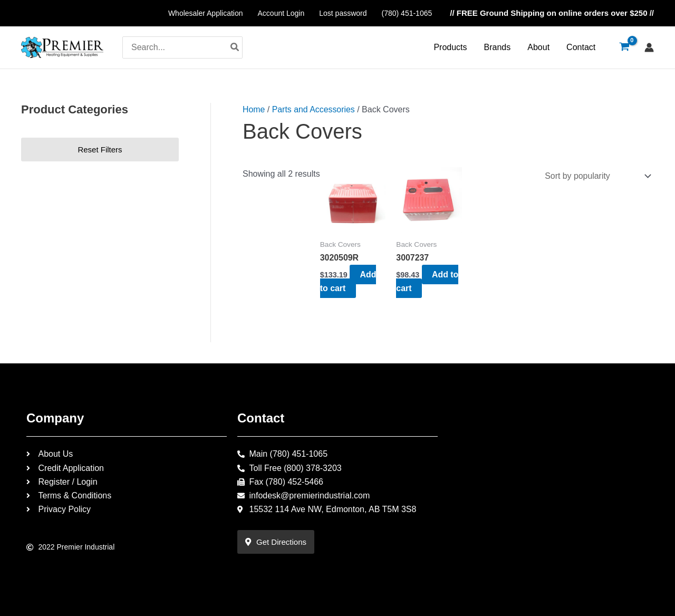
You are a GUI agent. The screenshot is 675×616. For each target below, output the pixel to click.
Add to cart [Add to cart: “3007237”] (427, 281)
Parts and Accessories (314, 109)
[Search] (235, 47)
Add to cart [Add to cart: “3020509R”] (349, 281)
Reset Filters (100, 150)
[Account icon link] (649, 47)
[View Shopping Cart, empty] (624, 47)
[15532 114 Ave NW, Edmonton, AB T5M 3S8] (548, 489)
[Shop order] (595, 176)
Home (254, 109)
